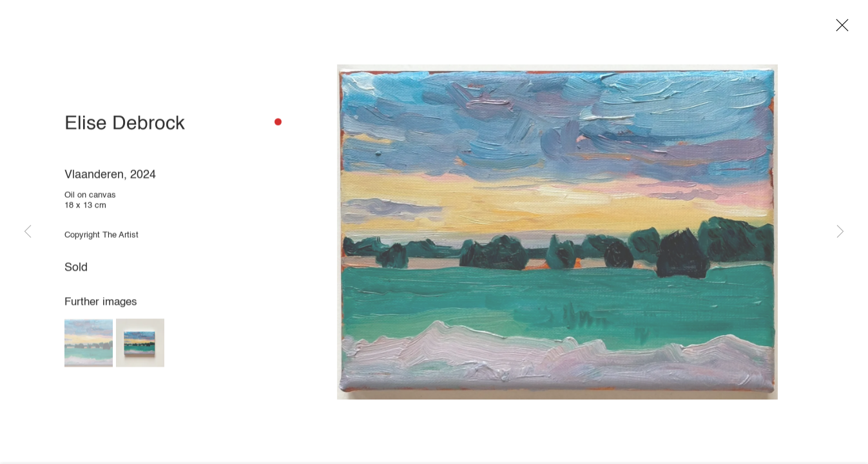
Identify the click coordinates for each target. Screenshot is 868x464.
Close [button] (842, 29)
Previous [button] (28, 232)
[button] (89, 346)
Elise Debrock (125, 127)
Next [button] (840, 232)
